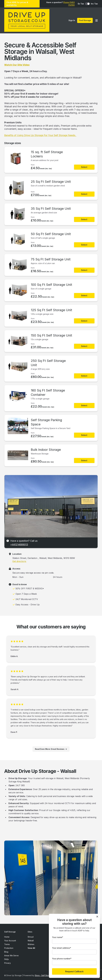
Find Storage (85, 20)
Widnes (31, 944)
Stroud (31, 937)
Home (7, 937)
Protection (9, 948)
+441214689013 (19, 545)
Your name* (58, 937)
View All (31, 948)
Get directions (19, 561)
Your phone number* (62, 959)
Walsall (31, 941)
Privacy (8, 963)
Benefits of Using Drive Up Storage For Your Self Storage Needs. (40, 135)
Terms (7, 944)
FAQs (7, 959)
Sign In (72, 20)
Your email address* (62, 948)
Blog (6, 952)
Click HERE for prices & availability (17, 4)
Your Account (10, 941)
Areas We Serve (11, 956)
